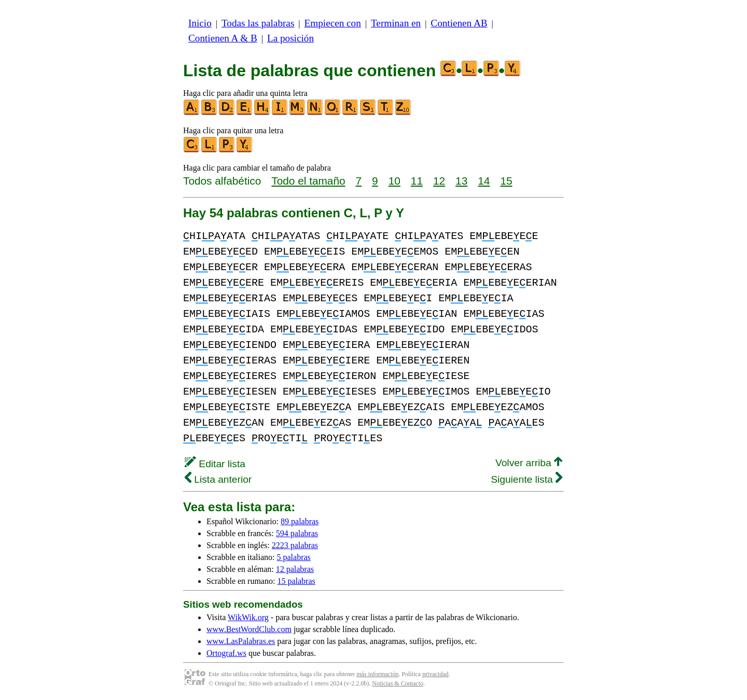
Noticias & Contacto (398, 683)
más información (377, 674)
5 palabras (294, 557)
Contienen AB (459, 23)
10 (395, 181)
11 (417, 181)
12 (439, 181)
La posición (290, 38)
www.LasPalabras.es (241, 641)
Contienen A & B (223, 38)
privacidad (435, 674)
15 (506, 181)
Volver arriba (529, 463)
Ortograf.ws (226, 653)
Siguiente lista (527, 479)
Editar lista (215, 464)
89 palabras (300, 521)
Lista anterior (218, 479)
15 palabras (296, 581)
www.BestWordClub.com (249, 629)
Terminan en (396, 23)
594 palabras (297, 533)
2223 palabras (295, 545)
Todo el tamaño (308, 181)
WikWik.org (248, 617)
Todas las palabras (258, 23)
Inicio (200, 23)
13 (461, 181)
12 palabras (295, 569)
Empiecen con (333, 23)
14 (484, 181)
